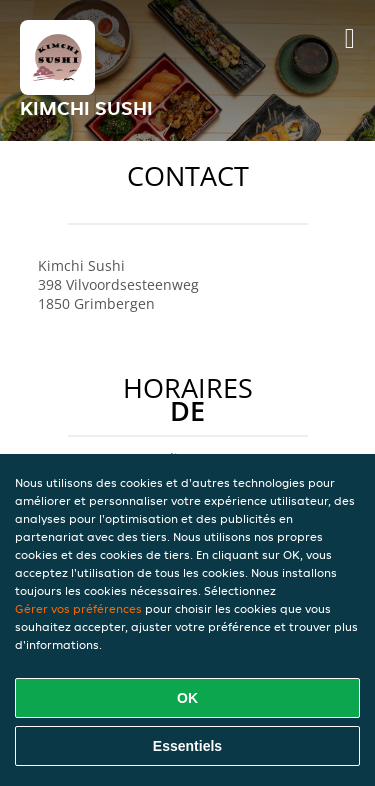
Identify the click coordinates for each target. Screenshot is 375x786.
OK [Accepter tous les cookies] (187, 698)
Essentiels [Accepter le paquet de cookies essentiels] (187, 746)
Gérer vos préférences (78, 608)
